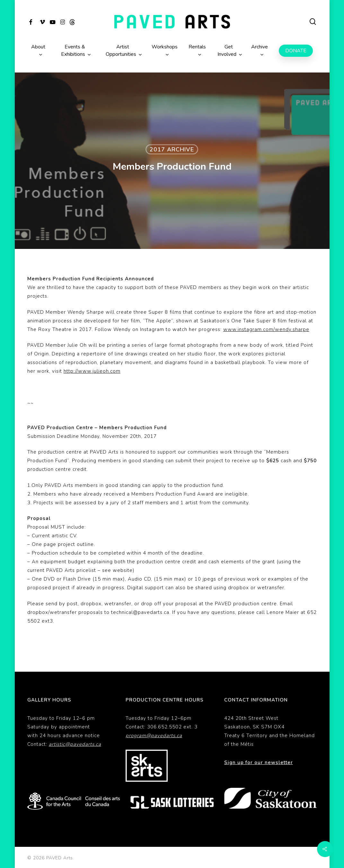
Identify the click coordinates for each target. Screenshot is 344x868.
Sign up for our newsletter (259, 762)
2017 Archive (172, 149)
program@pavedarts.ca (154, 736)
